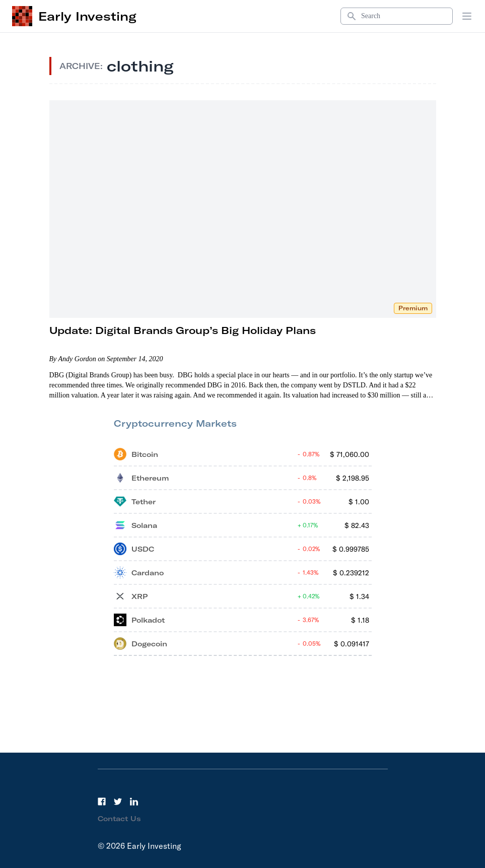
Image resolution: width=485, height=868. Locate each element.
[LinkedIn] (134, 802)
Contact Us (119, 819)
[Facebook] (102, 802)
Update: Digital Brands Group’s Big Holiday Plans (183, 330)
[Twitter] (118, 802)
